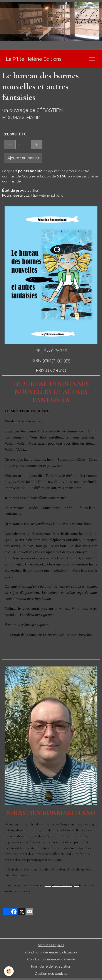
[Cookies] (9, 971)
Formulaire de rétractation (51, 966)
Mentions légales (51, 945)
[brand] (34, 59)
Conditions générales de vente (51, 959)
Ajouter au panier (23, 158)
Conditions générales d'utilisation (51, 952)
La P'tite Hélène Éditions (44, 195)
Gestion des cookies (51, 974)
